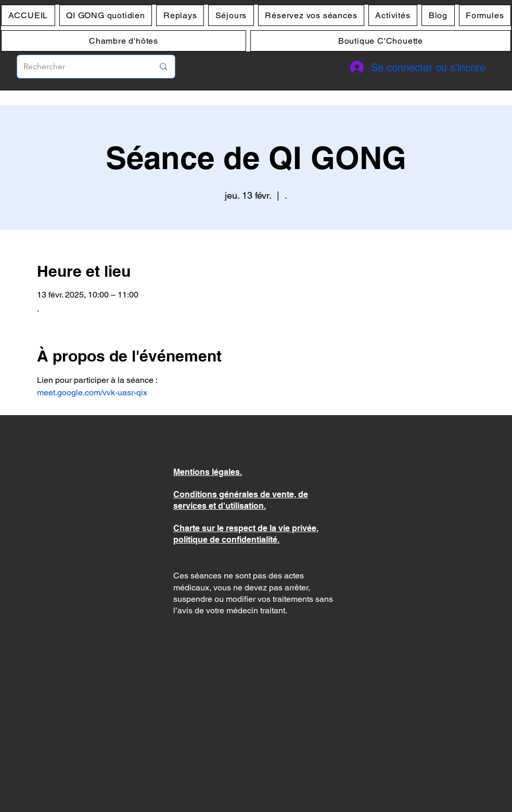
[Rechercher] (81, 67)
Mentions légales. (208, 472)
